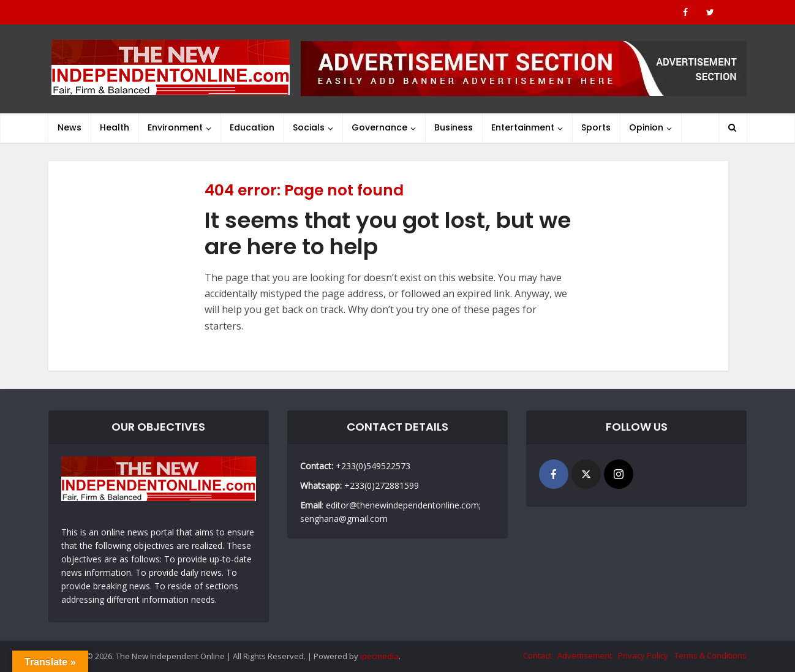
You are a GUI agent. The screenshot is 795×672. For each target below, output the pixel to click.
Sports (596, 127)
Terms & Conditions (710, 655)
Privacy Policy (643, 655)
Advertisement (585, 655)
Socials (309, 127)
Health (115, 127)
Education (252, 127)
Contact (537, 655)
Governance (379, 127)
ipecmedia (379, 656)
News (70, 127)
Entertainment (523, 127)
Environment (175, 127)
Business (454, 127)
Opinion (646, 127)
